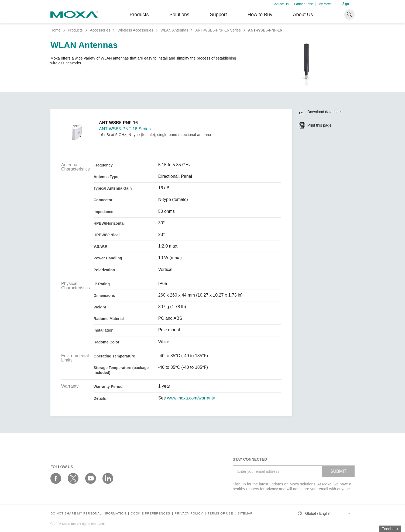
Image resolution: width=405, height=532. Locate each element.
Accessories (100, 30)
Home (55, 30)
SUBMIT (338, 471)
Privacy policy (189, 514)
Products (75, 30)
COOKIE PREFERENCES (150, 514)
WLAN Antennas (174, 30)
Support (218, 15)
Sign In (347, 4)
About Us (303, 15)
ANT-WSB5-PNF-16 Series (218, 30)
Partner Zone (304, 4)
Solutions (179, 15)
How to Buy (260, 15)
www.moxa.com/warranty (191, 398)
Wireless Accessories (135, 30)
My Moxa (325, 4)
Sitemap (245, 514)
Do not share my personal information (88, 514)
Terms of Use (220, 514)
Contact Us (281, 4)
